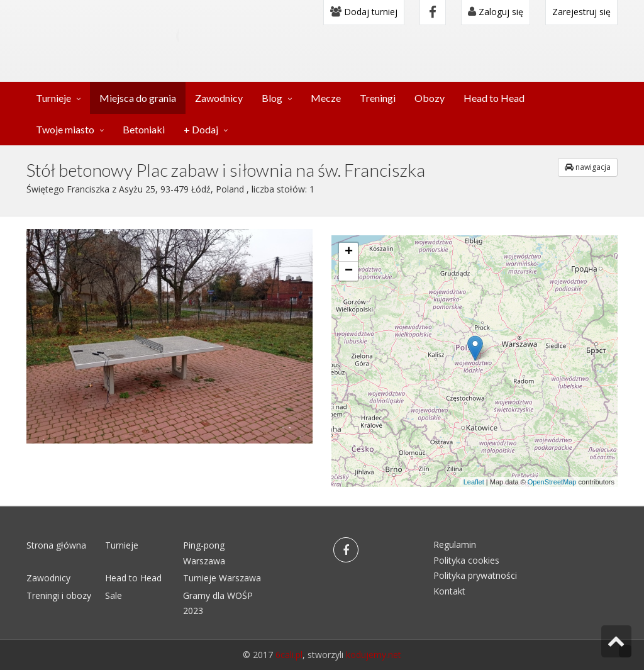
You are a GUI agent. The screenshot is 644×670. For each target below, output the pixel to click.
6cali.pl (289, 655)
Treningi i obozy (59, 595)
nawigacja (588, 167)
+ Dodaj (201, 129)
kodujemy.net (374, 655)
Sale (114, 595)
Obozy (430, 98)
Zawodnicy (219, 98)
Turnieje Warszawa (222, 578)
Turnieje (53, 98)
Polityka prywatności (475, 575)
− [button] (349, 271)
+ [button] (349, 252)
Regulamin (455, 544)
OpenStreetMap (552, 482)
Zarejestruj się (581, 12)
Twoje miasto (65, 129)
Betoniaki (144, 129)
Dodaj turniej (364, 12)
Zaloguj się (496, 12)
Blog (272, 98)
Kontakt (449, 591)
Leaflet (474, 482)
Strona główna (56, 545)
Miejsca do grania (138, 98)
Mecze (326, 98)
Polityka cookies (466, 560)
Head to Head (494, 98)
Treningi (378, 98)
